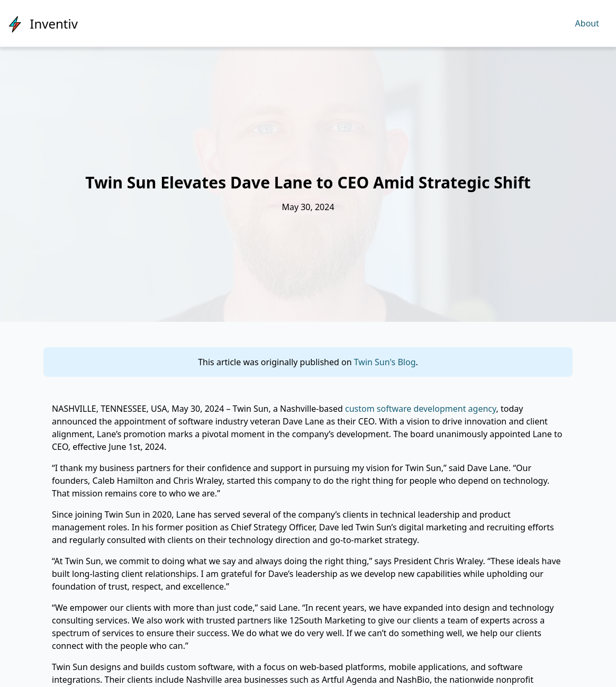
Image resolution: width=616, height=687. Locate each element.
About (587, 23)
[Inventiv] (43, 23)
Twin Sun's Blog (385, 362)
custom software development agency (421, 409)
